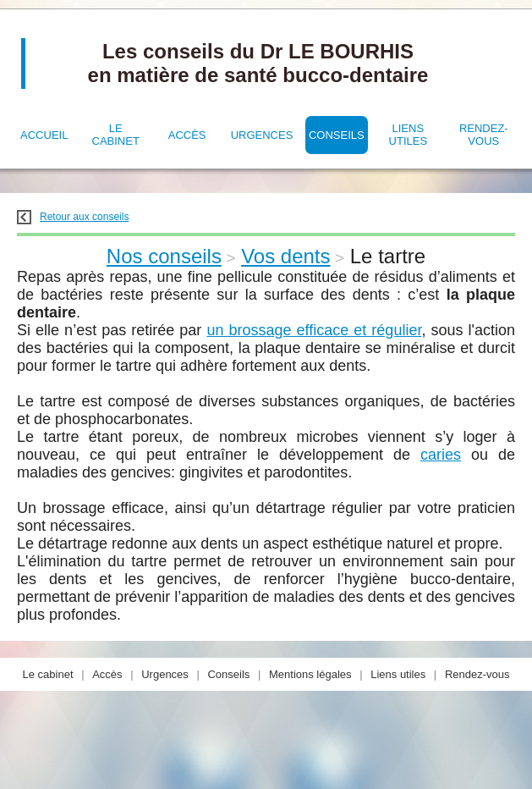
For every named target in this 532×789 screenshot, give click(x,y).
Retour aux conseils (73, 217)
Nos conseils (164, 256)
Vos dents (285, 256)
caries (441, 455)
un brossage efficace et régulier (314, 330)
